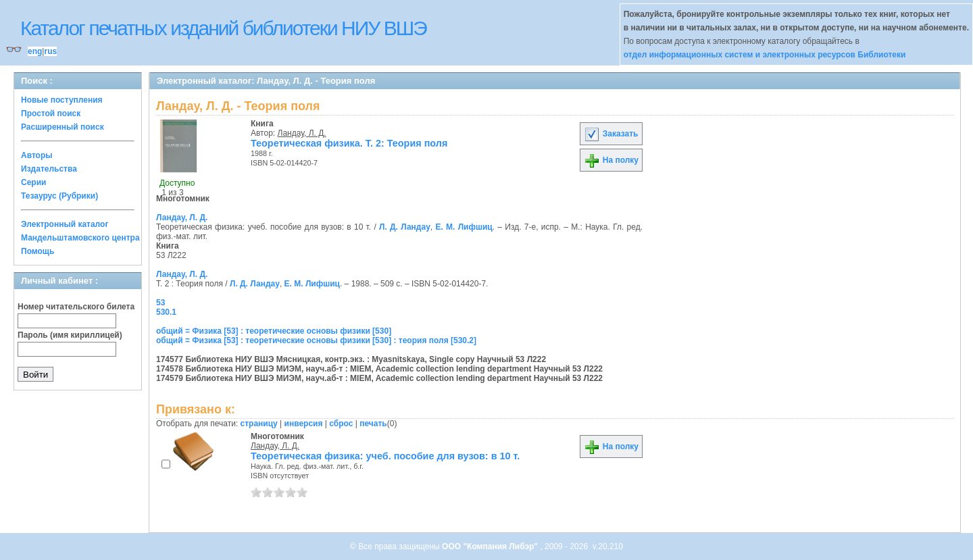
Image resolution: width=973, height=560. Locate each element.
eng (35, 51)
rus (50, 51)
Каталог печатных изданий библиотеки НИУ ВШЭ (223, 28)
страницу (259, 424)
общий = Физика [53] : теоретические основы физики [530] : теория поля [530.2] (316, 340)
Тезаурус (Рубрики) (59, 196)
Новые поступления (62, 100)
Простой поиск (51, 113)
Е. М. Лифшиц (464, 227)
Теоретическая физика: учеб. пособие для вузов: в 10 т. (385, 456)
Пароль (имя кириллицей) (70, 335)
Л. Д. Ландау (405, 227)
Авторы (37, 155)
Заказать (611, 134)
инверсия (304, 424)
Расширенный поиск (63, 127)
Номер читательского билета (76, 307)
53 (160, 303)
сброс (341, 424)
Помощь (38, 251)
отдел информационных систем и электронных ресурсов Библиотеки (765, 55)
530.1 (166, 312)
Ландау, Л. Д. (302, 133)
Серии (33, 182)
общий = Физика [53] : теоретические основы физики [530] (274, 331)
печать (373, 424)
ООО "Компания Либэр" (491, 546)
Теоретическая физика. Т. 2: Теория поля (349, 143)
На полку (611, 160)
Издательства (49, 169)
